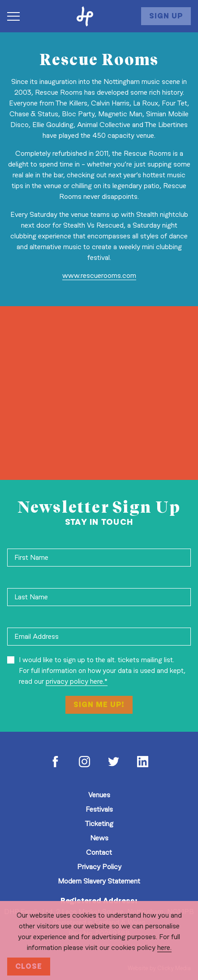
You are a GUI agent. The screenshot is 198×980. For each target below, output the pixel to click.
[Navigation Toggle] (18, 16)
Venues (99, 795)
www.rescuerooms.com (99, 275)
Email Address (37, 636)
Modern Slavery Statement (99, 881)
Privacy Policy (99, 867)
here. (164, 947)
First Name (31, 557)
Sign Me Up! (99, 705)
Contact (99, 852)
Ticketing (99, 824)
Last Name (31, 597)
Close (29, 966)
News (99, 838)
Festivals (99, 809)
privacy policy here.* (77, 681)
